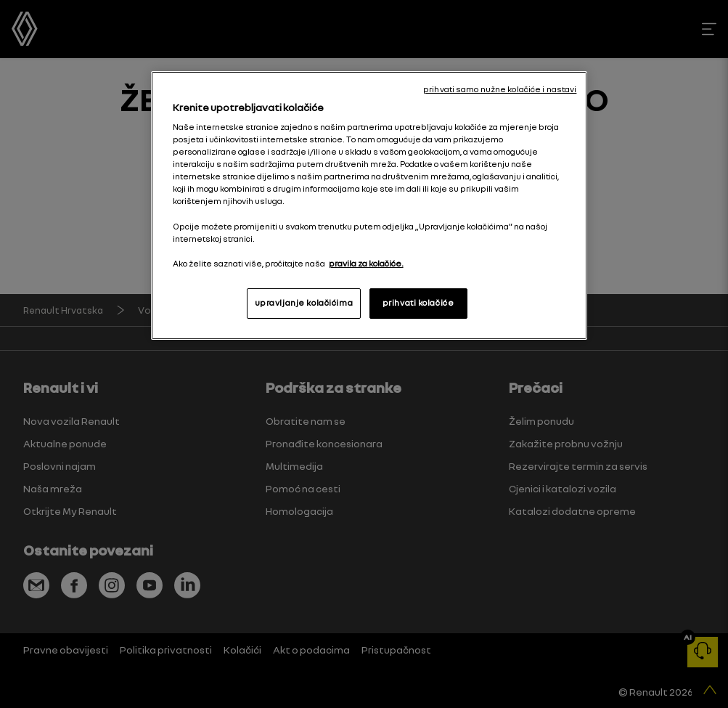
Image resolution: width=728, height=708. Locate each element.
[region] (369, 206)
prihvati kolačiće (418, 303)
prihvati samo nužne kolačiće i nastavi (500, 89)
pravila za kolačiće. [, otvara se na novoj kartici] (366, 264)
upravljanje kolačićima (304, 303)
